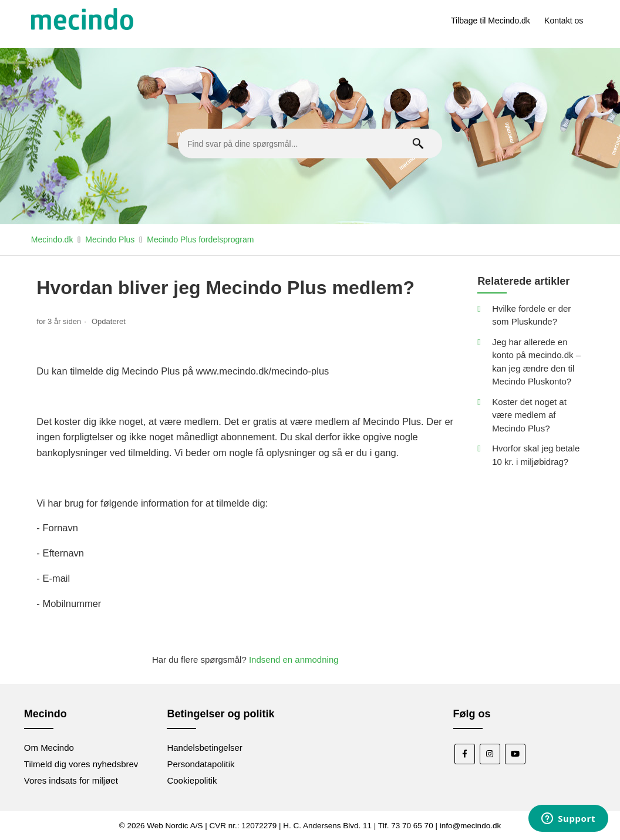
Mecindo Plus (110, 239)
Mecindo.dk (52, 239)
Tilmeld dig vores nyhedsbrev (81, 764)
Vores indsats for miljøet (71, 780)
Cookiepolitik (192, 780)
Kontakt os (564, 21)
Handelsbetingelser (204, 748)
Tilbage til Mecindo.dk (491, 21)
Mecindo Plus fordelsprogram (200, 239)
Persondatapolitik (201, 764)
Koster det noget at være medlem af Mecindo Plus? (529, 415)
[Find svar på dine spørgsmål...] (310, 144)
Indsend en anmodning (294, 659)
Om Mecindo (49, 748)
